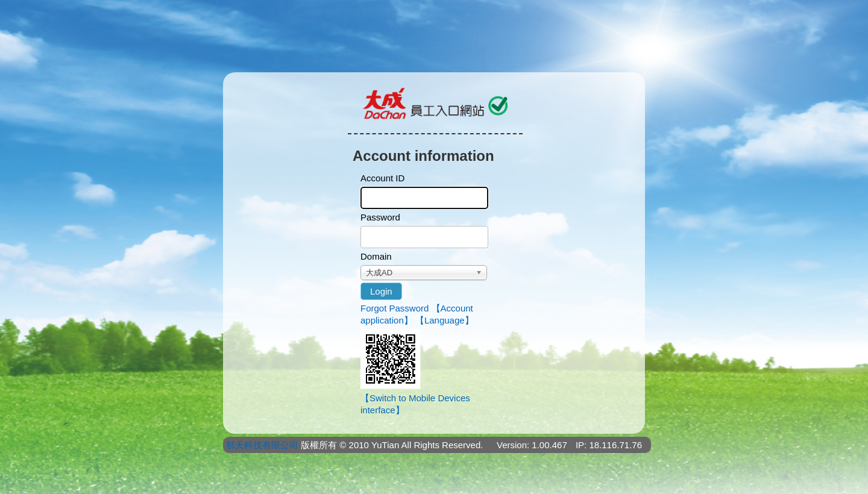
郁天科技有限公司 (262, 445)
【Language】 (445, 320)
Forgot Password (395, 308)
